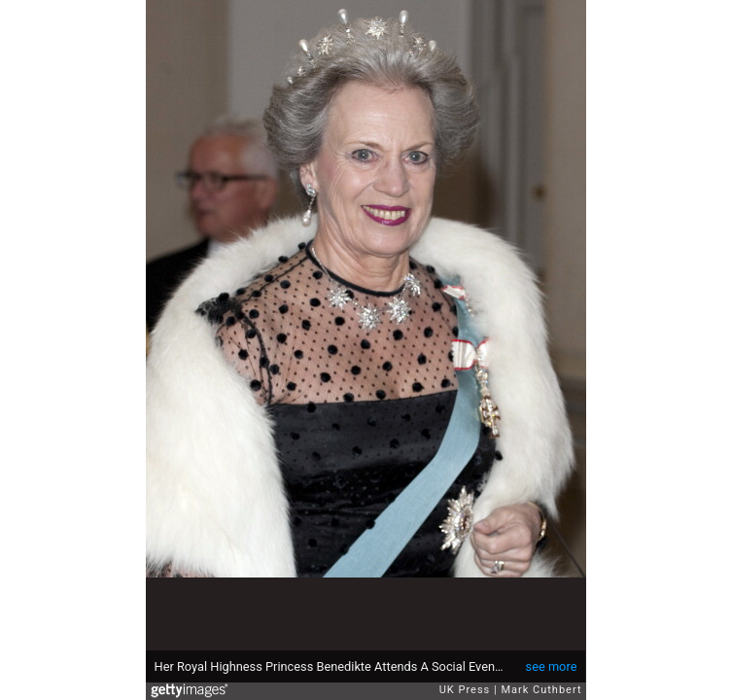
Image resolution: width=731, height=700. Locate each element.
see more (552, 666)
